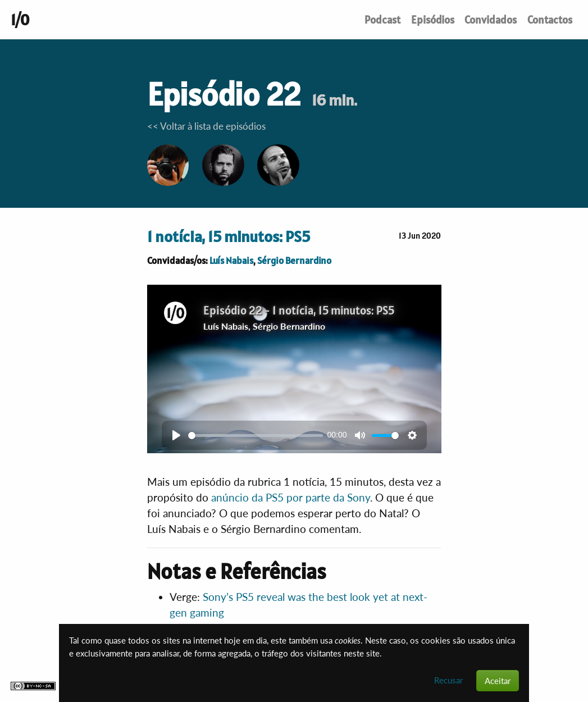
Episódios (433, 20)
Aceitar (498, 681)
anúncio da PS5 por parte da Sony (291, 498)
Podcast (382, 20)
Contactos (550, 20)
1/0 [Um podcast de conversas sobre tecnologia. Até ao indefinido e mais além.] (20, 20)
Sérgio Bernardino (294, 261)
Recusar (448, 680)
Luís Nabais (231, 261)
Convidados (491, 20)
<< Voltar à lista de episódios (206, 126)
